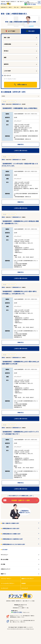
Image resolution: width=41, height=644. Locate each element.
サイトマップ (25, 588)
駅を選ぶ (6, 51)
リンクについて (5, 588)
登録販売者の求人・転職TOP (6, 7)
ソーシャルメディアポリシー (8, 583)
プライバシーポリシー (6, 579)
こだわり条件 (7, 71)
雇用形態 (6, 64)
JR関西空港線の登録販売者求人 (27, 7)
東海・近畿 (16, 7)
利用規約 (24, 583)
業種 (5, 57)
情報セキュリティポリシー (28, 579)
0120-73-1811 (32, 4)
